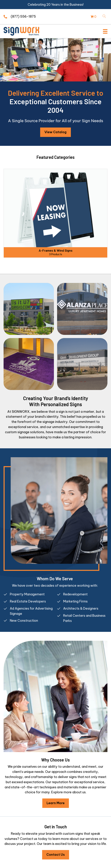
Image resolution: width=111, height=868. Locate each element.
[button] (55, 132)
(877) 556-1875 (23, 16)
